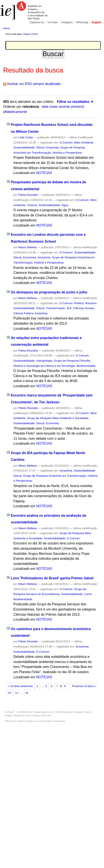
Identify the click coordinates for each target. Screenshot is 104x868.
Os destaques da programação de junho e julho (49, 292)
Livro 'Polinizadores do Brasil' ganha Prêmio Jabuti (52, 578)
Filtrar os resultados (73, 102)
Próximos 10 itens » (84, 686)
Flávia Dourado (28, 195)
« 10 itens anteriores (20, 686)
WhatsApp (82, 22)
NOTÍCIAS (44, 173)
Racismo (91, 303)
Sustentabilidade (24, 147)
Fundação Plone (81, 712)
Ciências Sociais (84, 308)
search (97, 28)
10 (10, 693)
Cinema (32, 205)
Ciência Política (23, 313)
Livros (88, 594)
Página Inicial (30, 34)
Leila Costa (26, 137)
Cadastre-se (36, 22)
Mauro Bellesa (28, 247)
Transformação (56, 308)
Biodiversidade (86, 366)
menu (6, 28)
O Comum (66, 143)
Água (65, 205)
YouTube (52, 22)
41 (27, 693)
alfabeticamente (15, 112)
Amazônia (52, 147)
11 (17, 693)
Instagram (67, 22)
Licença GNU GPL (42, 715)
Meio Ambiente (84, 143)
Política (79, 303)
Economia (29, 257)
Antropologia (44, 361)
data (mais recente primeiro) (63, 107)
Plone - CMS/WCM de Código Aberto (28, 712)
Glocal (40, 147)
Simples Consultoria (54, 721)
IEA (69, 308)
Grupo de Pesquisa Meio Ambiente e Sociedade (58, 418)
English (96, 22)
